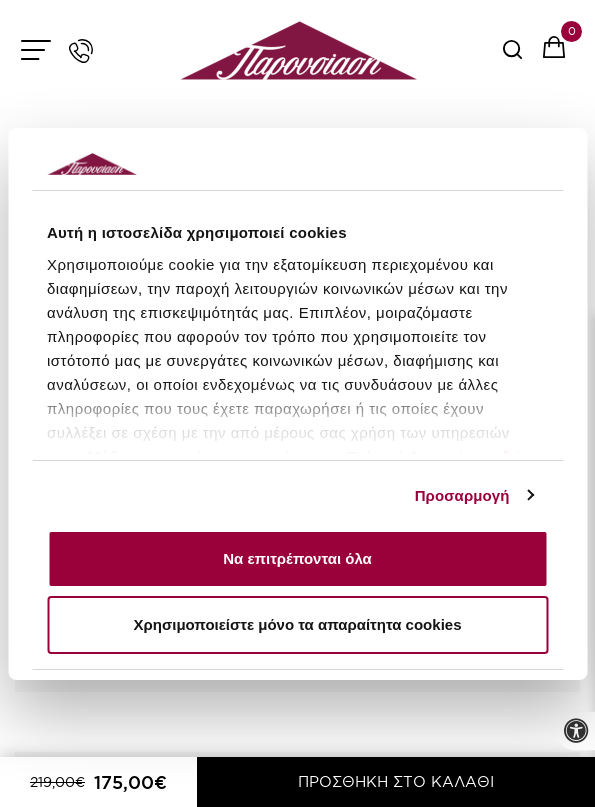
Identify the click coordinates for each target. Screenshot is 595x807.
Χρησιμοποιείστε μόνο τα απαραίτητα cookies (298, 624)
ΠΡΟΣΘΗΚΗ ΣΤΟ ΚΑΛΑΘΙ (396, 781)
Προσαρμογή (462, 495)
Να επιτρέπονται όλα (297, 558)
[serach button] (512, 56)
